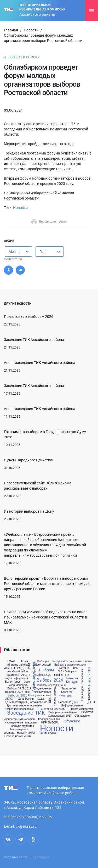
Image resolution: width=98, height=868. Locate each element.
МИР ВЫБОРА (50, 723)
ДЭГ (24, 668)
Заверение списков (80, 661)
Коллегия (67, 692)
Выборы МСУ (60, 661)
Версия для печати (49, 222)
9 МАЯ (11, 661)
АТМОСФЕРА (12, 668)
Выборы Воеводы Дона (51, 685)
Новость (63, 702)
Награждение (19, 729)
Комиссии (72, 678)
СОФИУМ (87, 712)
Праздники (89, 693)
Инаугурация (43, 692)
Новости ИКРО (26, 733)
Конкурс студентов (22, 726)
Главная (11, 30)
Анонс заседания (33, 676)
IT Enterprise (40, 857)
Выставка (63, 668)
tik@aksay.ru (26, 826)
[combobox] (18, 251)
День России (26, 699)
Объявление (82, 716)
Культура (65, 695)
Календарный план (50, 719)
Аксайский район (18, 672)
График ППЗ (62, 675)
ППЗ (28, 692)
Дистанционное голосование (24, 706)
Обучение (72, 721)
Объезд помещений (18, 736)
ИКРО (9, 699)
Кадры (41, 699)
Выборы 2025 (18, 695)
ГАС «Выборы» (67, 672)
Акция (24, 661)
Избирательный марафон (19, 719)
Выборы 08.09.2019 (19, 689)
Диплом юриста (55, 697)
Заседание (68, 689)
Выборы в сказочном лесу (70, 665)
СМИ (30, 666)
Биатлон (12, 675)
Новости (31, 30)
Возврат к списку (24, 57)
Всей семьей (43, 665)
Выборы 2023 (14, 692)
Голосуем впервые (40, 695)
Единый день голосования (82, 685)
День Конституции (16, 702)
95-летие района (17, 665)
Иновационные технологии (21, 723)
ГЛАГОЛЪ (24, 675)
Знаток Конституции (53, 709)
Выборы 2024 (50, 680)
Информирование (72, 706)
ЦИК (50, 700)
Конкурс (72, 682)
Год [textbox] (42, 252)
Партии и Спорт (48, 733)
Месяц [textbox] (14, 252)
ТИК (75, 668)
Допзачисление (38, 702)
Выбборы (43, 661)
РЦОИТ (74, 702)
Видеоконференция (16, 678)
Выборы (46, 670)
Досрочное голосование (19, 709)
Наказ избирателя (82, 709)
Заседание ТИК (26, 713)
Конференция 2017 (60, 716)
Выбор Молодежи (18, 685)
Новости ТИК (89, 676)
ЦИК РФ (91, 702)
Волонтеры (12, 682)
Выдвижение (43, 689)
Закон (28, 682)
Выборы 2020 (43, 675)
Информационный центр (63, 712)
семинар (9, 733)
